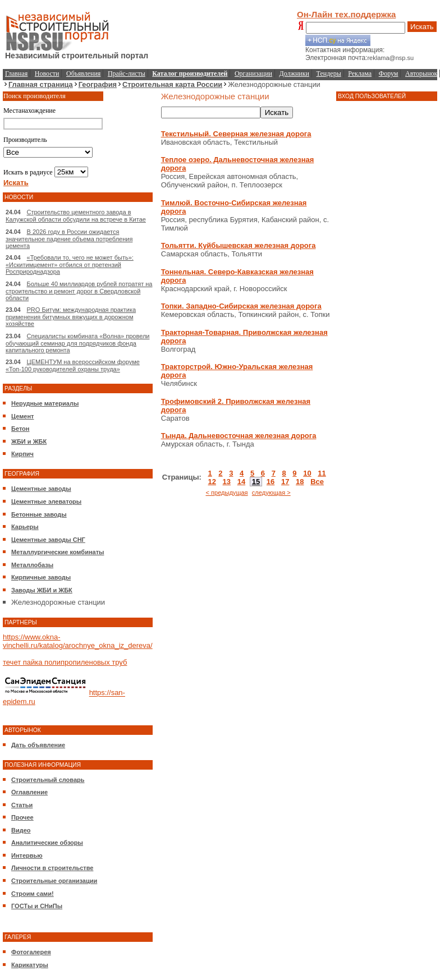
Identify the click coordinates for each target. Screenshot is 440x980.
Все (317, 482)
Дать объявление (38, 745)
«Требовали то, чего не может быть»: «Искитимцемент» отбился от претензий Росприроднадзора (70, 264)
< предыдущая (226, 493)
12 (212, 482)
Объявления (83, 73)
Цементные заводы (41, 489)
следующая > (271, 493)
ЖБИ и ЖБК (29, 441)
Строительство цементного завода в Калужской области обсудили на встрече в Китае (76, 216)
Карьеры (25, 527)
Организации (253, 73)
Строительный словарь (48, 780)
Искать (422, 27)
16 (271, 482)
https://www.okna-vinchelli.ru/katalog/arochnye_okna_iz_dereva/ (78, 641)
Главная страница (41, 84)
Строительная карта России (172, 84)
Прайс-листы (127, 73)
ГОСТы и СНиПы (37, 906)
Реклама (360, 73)
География (98, 84)
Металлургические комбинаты (58, 552)
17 (285, 482)
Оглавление (29, 792)
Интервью (27, 855)
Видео (21, 830)
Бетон (20, 429)
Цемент (22, 416)
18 (300, 482)
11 (322, 473)
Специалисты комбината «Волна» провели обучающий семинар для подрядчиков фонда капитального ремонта (77, 343)
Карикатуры (30, 965)
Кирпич (22, 454)
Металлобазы (32, 565)
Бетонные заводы (39, 514)
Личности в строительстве (52, 868)
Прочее (22, 817)
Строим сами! (33, 894)
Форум (389, 73)
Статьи (22, 805)
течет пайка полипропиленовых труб (65, 662)
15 (256, 482)
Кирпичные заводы (41, 577)
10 (307, 473)
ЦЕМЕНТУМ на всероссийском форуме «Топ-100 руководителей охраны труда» (73, 365)
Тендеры (329, 73)
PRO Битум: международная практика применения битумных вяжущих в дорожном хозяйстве (71, 317)
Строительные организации (54, 881)
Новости (47, 73)
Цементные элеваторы (46, 501)
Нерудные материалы (45, 403)
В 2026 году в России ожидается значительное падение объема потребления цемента (69, 239)
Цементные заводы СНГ (48, 540)
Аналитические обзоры (47, 843)
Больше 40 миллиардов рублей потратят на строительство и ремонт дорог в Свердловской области (79, 291)
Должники (294, 73)
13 (227, 482)
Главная (16, 73)
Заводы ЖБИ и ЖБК (42, 590)
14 (241, 482)
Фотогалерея (31, 952)
